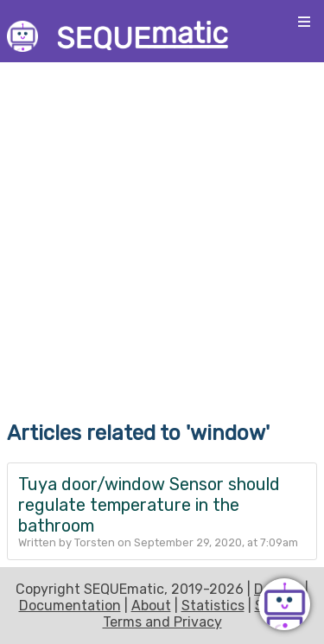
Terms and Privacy (162, 622)
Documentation (70, 606)
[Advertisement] (162, 230)
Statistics (213, 606)
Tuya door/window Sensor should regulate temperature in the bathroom (149, 505)
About (151, 606)
